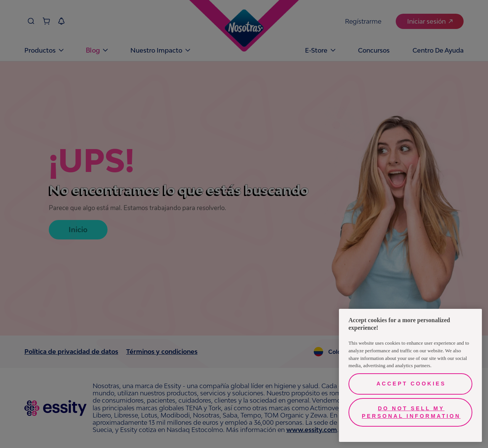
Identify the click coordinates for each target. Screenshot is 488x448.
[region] (410, 375)
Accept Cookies (411, 384)
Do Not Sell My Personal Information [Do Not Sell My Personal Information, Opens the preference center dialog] (411, 412)
